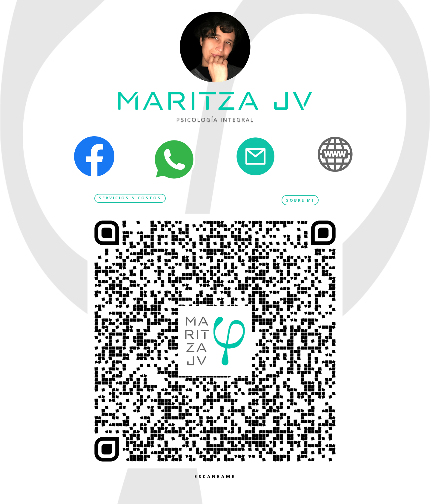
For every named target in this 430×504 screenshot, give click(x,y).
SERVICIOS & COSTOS (130, 198)
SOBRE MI (300, 200)
